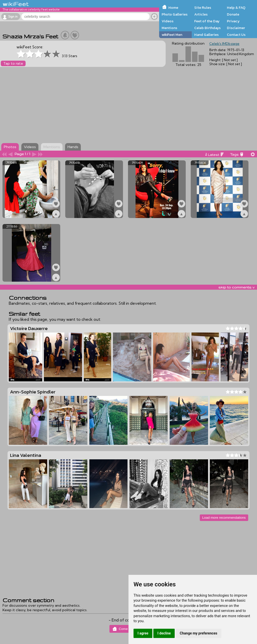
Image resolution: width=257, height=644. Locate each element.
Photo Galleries (175, 14)
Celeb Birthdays (207, 28)
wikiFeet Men (172, 35)
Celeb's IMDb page (224, 44)
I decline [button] (164, 633)
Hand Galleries (206, 35)
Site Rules (203, 8)
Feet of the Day (207, 21)
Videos (168, 21)
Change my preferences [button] (198, 633)
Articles (201, 14)
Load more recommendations (224, 518)
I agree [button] (143, 633)
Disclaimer (236, 28)
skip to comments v (236, 287)
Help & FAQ (236, 8)
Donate (233, 14)
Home (173, 8)
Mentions (169, 28)
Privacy (233, 21)
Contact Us (236, 35)
